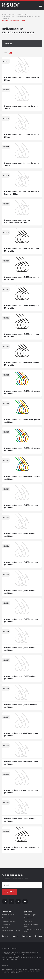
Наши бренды (6, 918)
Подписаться (9, 892)
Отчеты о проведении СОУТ (32, 925)
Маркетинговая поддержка (11, 930)
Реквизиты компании (9, 921)
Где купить (27, 936)
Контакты (38, 936)
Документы (29, 912)
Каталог (5, 936)
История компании (8, 915)
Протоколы (28, 921)
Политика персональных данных (33, 930)
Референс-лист (7, 924)
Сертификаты (29, 918)
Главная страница (9, 14)
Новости (15, 936)
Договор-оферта (30, 915)
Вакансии (5, 927)
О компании (6, 912)
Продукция (23, 14)
